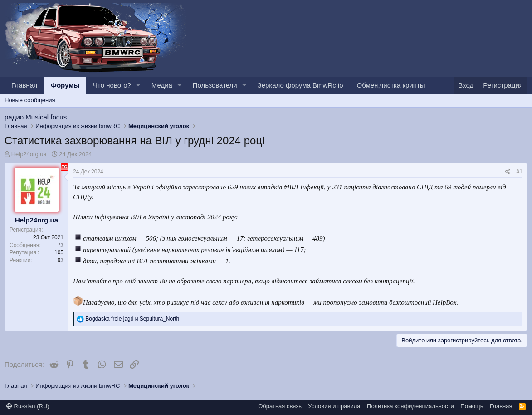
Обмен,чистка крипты (391, 85)
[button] (138, 85)
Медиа (162, 85)
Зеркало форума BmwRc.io (300, 85)
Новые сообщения (30, 100)
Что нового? (112, 85)
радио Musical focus (36, 117)
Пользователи (215, 85)
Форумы (65, 85)
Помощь (472, 406)
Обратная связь (280, 406)
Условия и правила (334, 406)
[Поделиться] (508, 172)
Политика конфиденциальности (410, 406)
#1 (520, 172)
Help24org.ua (29, 154)
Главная (24, 85)
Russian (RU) (28, 406)
